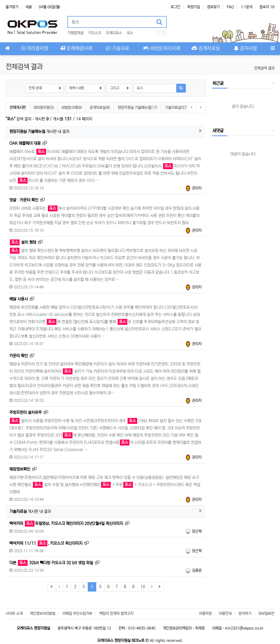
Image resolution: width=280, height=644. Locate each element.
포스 (130, 33)
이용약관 (205, 613)
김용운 (193, 570)
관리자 (193, 188)
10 (143, 587)
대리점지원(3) (44, 108)
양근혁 (193, 531)
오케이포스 (114, 33)
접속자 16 (267, 7)
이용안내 (225, 613)
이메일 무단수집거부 (77, 613)
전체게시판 (18, 108)
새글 (29, 7)
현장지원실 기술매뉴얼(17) (137, 108)
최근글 (218, 83)
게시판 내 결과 (39, 132)
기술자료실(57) (176, 108)
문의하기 (245, 613)
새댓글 (218, 131)
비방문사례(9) (72, 108)
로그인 (175, 7)
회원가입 (194, 7)
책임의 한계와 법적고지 (116, 613)
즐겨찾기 (12, 7)
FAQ (230, 7)
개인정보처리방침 (43, 613)
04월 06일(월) (49, 7)
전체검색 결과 (264, 68)
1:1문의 (247, 7)
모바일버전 (266, 613)
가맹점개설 (75, 33)
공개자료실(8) (100, 108)
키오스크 (95, 33)
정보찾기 (213, 7)
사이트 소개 (14, 613)
